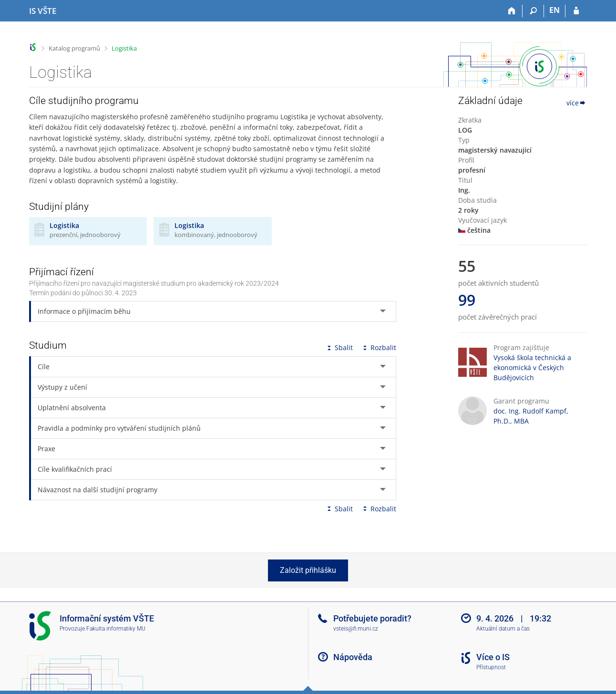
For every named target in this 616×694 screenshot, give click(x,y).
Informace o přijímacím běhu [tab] (84, 311)
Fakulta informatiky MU (116, 629)
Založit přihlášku (308, 570)
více (577, 103)
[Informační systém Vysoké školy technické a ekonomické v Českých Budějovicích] (43, 11)
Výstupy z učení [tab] (62, 387)
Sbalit (339, 347)
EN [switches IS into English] (554, 10)
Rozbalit (379, 347)
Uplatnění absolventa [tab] (72, 408)
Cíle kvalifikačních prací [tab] (75, 469)
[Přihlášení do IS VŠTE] (576, 11)
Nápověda (353, 657)
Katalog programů (74, 48)
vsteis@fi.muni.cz (356, 629)
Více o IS (493, 657)
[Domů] (512, 11)
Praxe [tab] (46, 449)
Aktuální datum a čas (503, 629)
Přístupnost (491, 667)
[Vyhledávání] (533, 11)
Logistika (124, 48)
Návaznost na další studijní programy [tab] (98, 490)
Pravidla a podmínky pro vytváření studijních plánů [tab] (119, 428)
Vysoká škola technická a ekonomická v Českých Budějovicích (532, 368)
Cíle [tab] (44, 367)
